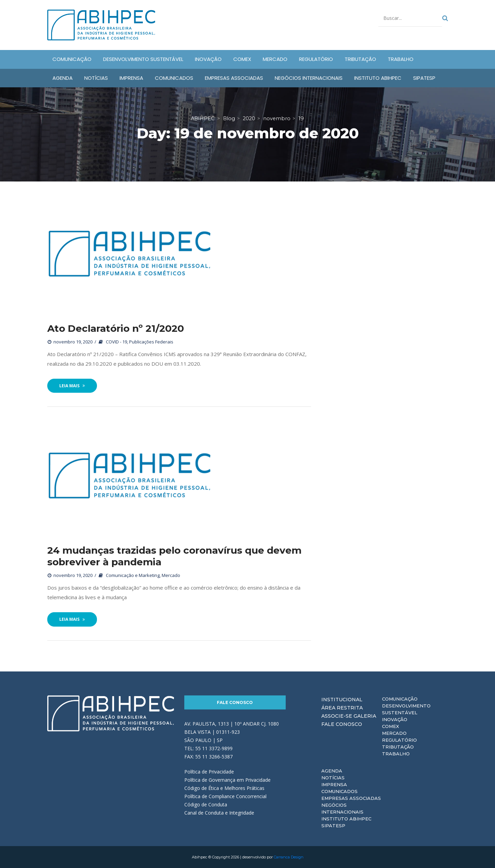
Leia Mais (72, 386)
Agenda (332, 771)
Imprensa (334, 784)
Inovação (395, 719)
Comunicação (400, 699)
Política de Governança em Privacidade (227, 780)
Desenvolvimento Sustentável (406, 709)
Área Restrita (342, 708)
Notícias (333, 778)
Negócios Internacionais (342, 808)
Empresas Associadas (351, 798)
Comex (391, 726)
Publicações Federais (151, 342)
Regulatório (399, 740)
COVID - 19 (116, 342)
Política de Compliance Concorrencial (225, 796)
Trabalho (396, 754)
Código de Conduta (206, 804)
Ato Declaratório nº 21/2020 (116, 328)
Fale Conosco (235, 702)
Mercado (171, 575)
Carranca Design (289, 857)
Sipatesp (333, 826)
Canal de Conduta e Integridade (219, 813)
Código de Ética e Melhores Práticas (224, 788)
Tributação (398, 747)
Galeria (365, 716)
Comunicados (339, 791)
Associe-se (337, 716)
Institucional (342, 700)
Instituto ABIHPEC (346, 819)
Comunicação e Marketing (133, 575)
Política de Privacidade (209, 772)
